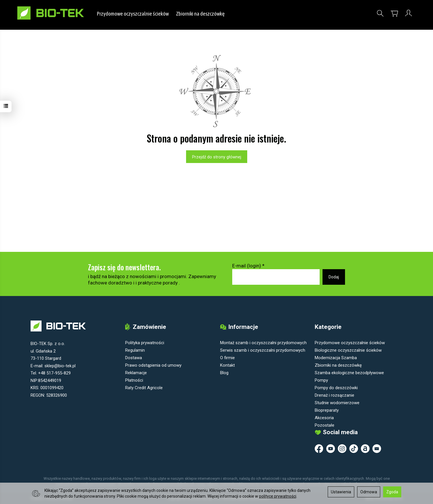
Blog (224, 372)
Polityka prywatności (145, 342)
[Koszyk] (394, 13)
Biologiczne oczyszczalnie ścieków (348, 350)
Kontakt (227, 365)
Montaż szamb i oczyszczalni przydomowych (263, 342)
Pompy (321, 380)
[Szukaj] (380, 13)
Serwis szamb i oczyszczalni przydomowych (263, 350)
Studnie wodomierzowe (337, 402)
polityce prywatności (278, 496)
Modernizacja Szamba (336, 357)
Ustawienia (341, 492)
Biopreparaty (327, 410)
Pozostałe (325, 425)
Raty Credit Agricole (144, 387)
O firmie (227, 357)
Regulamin (135, 350)
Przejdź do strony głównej (217, 157)
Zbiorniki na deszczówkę (201, 14)
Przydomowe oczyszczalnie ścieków (133, 14)
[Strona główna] (57, 13)
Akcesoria (324, 417)
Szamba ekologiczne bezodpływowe (349, 372)
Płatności (134, 380)
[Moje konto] (408, 13)
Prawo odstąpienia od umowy (153, 365)
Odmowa (369, 492)
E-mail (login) (247, 266)
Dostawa (134, 357)
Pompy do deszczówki (336, 387)
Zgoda (392, 492)
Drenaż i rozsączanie (334, 395)
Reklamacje (136, 372)
